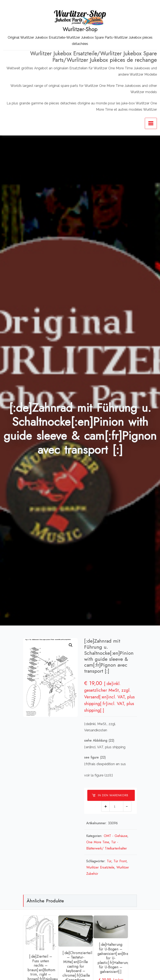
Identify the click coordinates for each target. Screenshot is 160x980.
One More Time (98, 842)
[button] (71, 645)
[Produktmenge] (116, 806)
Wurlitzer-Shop (80, 29)
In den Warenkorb (110, 795)
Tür (109, 861)
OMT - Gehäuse (116, 836)
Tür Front (120, 861)
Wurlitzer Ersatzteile (100, 867)
